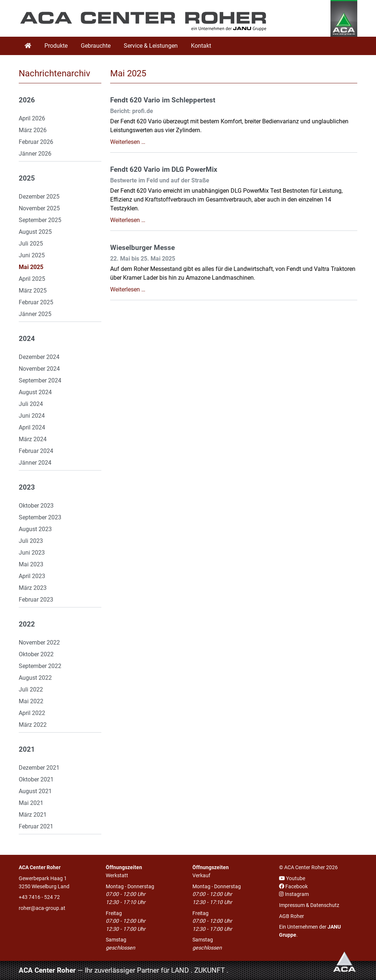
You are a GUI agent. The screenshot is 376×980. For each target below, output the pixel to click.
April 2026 (32, 118)
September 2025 (40, 220)
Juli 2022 (31, 689)
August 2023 (35, 529)
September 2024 (40, 380)
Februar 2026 (36, 142)
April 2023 (32, 576)
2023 (27, 487)
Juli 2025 (31, 244)
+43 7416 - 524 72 (39, 897)
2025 (27, 178)
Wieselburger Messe (142, 248)
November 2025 (39, 208)
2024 (27, 339)
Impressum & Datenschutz (309, 905)
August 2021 (35, 791)
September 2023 (40, 517)
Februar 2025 (36, 302)
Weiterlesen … (128, 142)
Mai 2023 (31, 564)
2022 (27, 624)
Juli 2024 (31, 404)
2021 (27, 749)
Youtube (292, 879)
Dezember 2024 (39, 357)
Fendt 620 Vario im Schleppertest (163, 100)
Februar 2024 (36, 451)
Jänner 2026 (35, 154)
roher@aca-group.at (42, 908)
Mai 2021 (31, 803)
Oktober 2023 (36, 506)
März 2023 (33, 588)
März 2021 (33, 815)
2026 (27, 100)
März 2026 (33, 130)
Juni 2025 (32, 255)
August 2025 (35, 232)
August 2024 (35, 392)
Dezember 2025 (39, 197)
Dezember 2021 (39, 768)
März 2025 (33, 291)
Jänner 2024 (35, 463)
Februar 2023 (36, 600)
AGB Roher (292, 916)
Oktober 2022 (36, 654)
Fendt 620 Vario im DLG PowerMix (164, 170)
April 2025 (32, 279)
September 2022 (40, 666)
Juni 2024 (32, 416)
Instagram (294, 894)
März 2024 (33, 439)
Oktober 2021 (36, 779)
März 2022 (33, 725)
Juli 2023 (31, 541)
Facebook (293, 887)
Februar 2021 (36, 826)
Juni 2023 (32, 553)
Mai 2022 (31, 701)
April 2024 (32, 427)
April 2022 (32, 713)
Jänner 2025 (35, 314)
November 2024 (39, 369)
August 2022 (35, 678)
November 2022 (39, 643)
